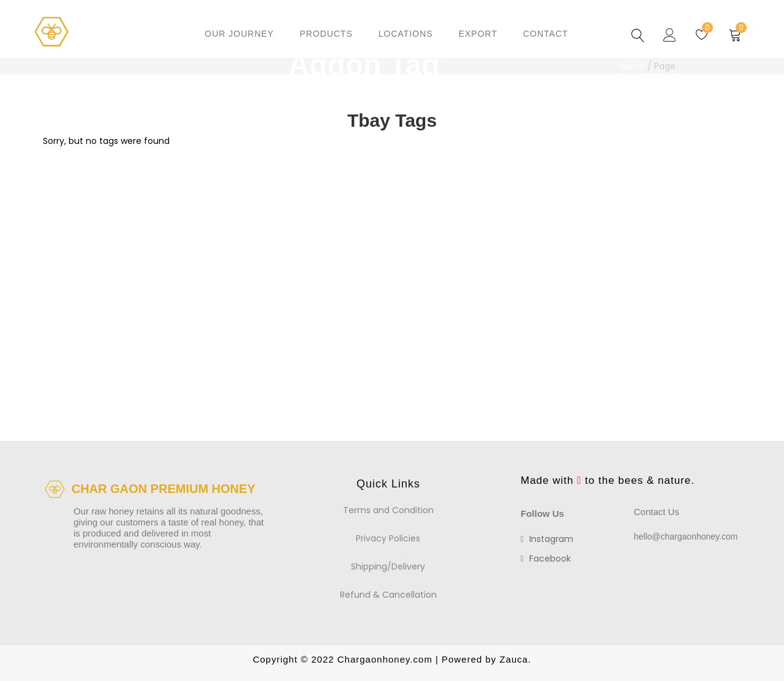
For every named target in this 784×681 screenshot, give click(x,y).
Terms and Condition (388, 510)
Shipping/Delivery (388, 566)
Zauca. (514, 659)
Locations (406, 34)
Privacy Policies (388, 538)
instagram (547, 539)
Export (478, 34)
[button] (735, 34)
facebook (546, 559)
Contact (546, 34)
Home (632, 66)
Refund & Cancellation (388, 595)
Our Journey (239, 34)
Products (326, 34)
